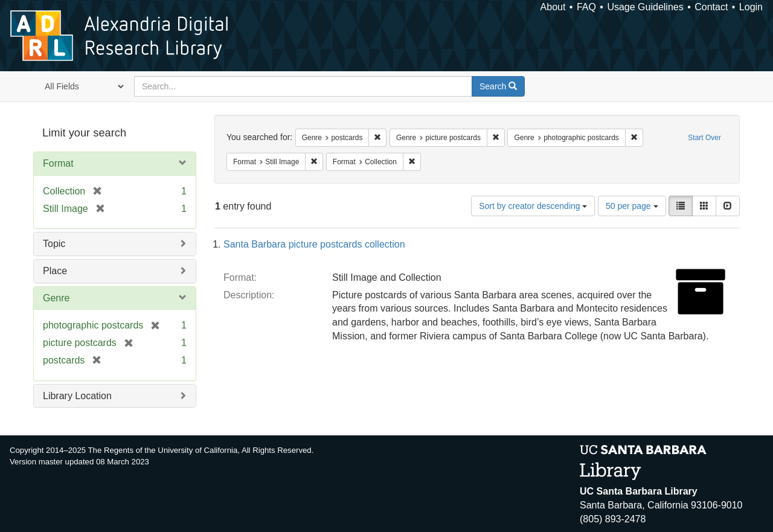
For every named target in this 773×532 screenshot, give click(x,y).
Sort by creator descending (533, 206)
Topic (54, 244)
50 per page (632, 206)
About (553, 7)
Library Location (77, 396)
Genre (56, 298)
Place (55, 271)
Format (58, 163)
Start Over (704, 138)
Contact (711, 7)
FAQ (586, 7)
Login (751, 7)
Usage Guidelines (645, 7)
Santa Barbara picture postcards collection (314, 244)
